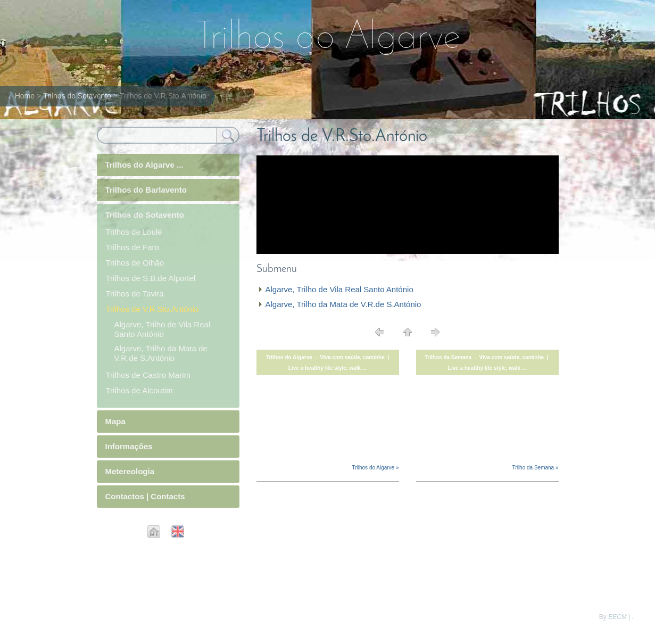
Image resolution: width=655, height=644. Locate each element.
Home (25, 96)
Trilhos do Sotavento (77, 96)
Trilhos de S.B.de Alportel (151, 278)
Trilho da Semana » (536, 468)
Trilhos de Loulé (134, 232)
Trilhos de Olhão (135, 263)
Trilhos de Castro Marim (148, 375)
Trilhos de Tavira (135, 294)
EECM (617, 617)
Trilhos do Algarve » (375, 468)
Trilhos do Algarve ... (144, 165)
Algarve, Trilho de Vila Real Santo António (339, 289)
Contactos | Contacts (145, 496)
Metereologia (130, 471)
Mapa (115, 421)
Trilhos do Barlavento (146, 190)
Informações (129, 446)
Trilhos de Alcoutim (139, 390)
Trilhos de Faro (132, 247)
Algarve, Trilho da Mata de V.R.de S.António (343, 304)
